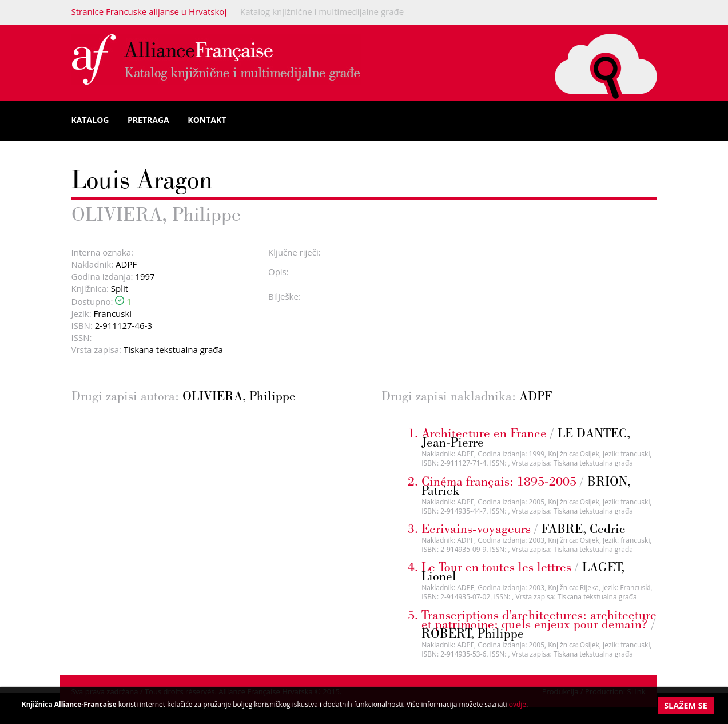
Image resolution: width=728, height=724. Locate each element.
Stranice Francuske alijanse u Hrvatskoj (149, 11)
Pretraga (148, 120)
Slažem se (686, 705)
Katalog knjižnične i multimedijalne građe (322, 11)
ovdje (518, 704)
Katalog (90, 120)
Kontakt (207, 120)
